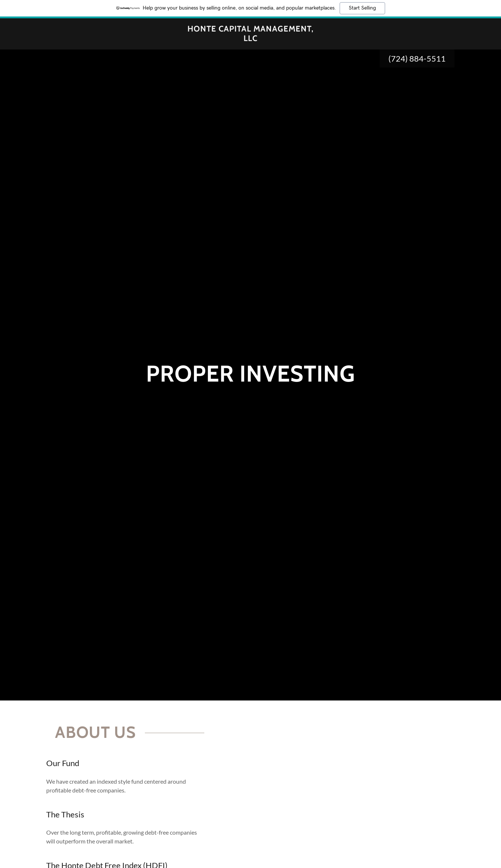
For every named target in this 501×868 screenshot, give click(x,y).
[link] (251, 39)
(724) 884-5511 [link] (417, 58)
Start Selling (362, 8)
